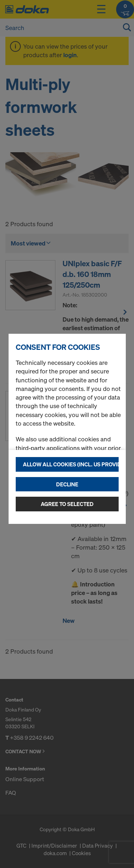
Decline (67, 484)
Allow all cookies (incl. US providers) (71, 464)
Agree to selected (67, 504)
